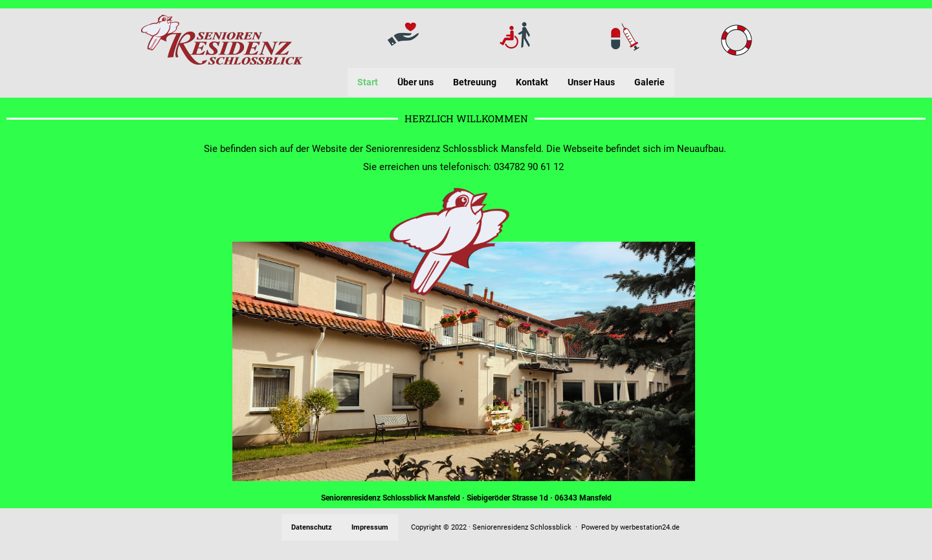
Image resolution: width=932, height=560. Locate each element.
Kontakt (532, 82)
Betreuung (475, 82)
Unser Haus (591, 82)
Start (368, 82)
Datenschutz (312, 527)
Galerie (649, 82)
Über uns (416, 82)
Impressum (370, 527)
